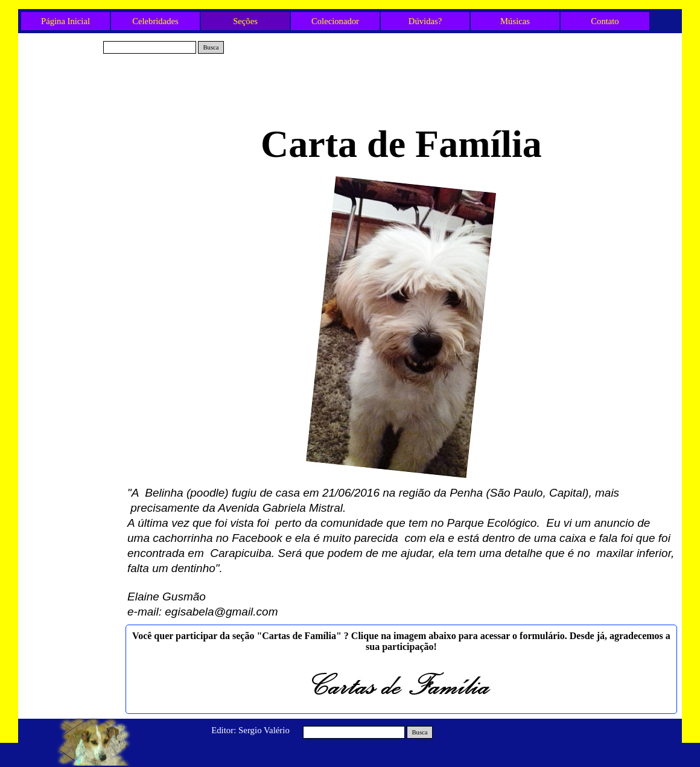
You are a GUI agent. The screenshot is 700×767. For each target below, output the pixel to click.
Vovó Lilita (72, 127)
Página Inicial (65, 21)
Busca (211, 47)
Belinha (72, 147)
